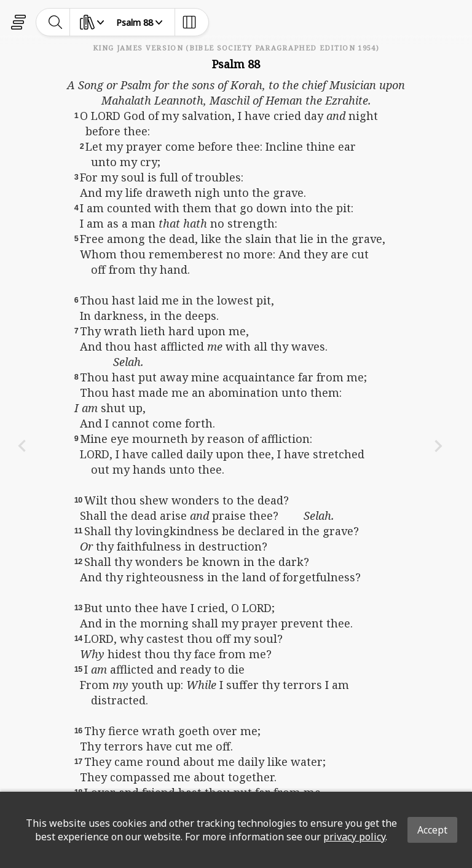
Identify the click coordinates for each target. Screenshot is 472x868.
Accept (432, 830)
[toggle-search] (56, 22)
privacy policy (354, 837)
